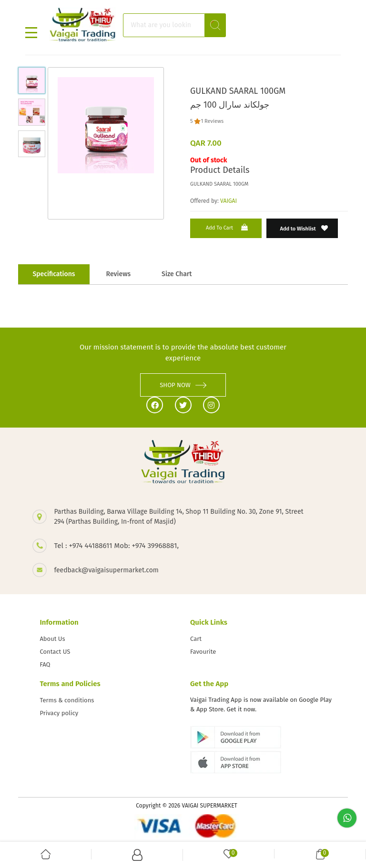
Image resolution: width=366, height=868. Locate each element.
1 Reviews (212, 121)
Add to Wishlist (304, 228)
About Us (52, 639)
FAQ (45, 664)
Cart (196, 639)
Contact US (55, 652)
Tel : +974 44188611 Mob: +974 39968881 (115, 546)
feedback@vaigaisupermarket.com (106, 570)
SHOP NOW (183, 385)
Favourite (203, 652)
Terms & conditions (67, 700)
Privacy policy (59, 713)
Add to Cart (228, 227)
